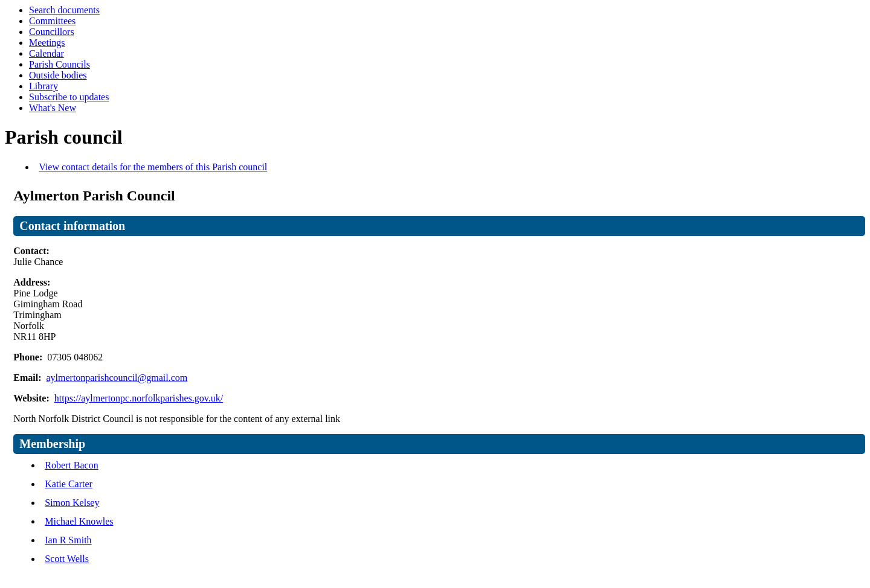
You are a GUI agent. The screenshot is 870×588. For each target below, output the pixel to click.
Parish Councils (60, 64)
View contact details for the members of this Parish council (153, 167)
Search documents (64, 10)
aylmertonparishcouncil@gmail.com (117, 378)
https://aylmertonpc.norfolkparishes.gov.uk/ (139, 398)
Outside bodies (58, 75)
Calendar (47, 53)
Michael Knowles (79, 521)
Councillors (52, 32)
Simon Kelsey (72, 503)
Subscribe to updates (69, 97)
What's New (53, 108)
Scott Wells (67, 559)
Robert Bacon (71, 465)
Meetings (47, 43)
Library (43, 86)
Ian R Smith (68, 540)
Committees (52, 21)
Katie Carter (69, 484)
